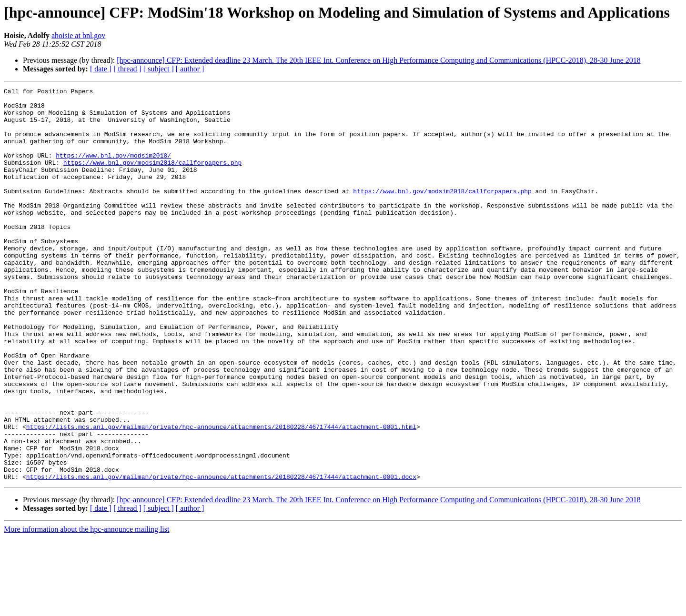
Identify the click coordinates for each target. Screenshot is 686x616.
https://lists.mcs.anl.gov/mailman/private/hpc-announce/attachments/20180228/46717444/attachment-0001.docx (221, 555)
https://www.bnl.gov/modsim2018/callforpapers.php (152, 178)
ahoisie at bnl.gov (78, 35)
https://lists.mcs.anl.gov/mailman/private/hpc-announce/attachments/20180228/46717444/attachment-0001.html (221, 495)
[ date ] (101, 69)
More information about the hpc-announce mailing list (86, 608)
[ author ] (190, 69)
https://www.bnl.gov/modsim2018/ (113, 169)
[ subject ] (159, 69)
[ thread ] (127, 69)
